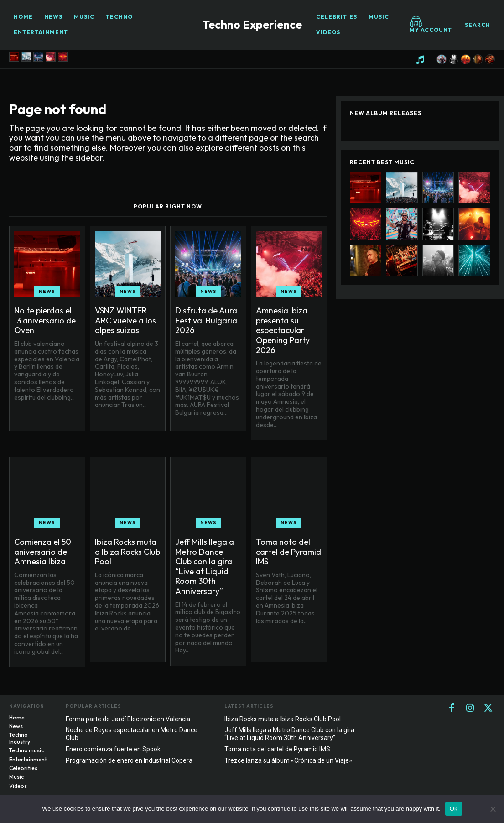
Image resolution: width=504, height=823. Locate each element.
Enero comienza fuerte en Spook (113, 749)
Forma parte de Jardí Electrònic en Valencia (128, 719)
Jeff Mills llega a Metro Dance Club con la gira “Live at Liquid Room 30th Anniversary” (205, 566)
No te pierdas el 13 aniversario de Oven (45, 320)
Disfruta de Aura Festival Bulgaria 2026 (206, 320)
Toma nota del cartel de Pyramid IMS (288, 552)
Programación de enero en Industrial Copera (129, 760)
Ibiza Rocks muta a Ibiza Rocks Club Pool (127, 552)
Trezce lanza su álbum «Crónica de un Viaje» (288, 760)
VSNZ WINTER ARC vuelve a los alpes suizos (125, 320)
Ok (454, 809)
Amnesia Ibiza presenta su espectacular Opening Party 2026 (283, 330)
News (47, 291)
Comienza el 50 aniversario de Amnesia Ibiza (43, 552)
